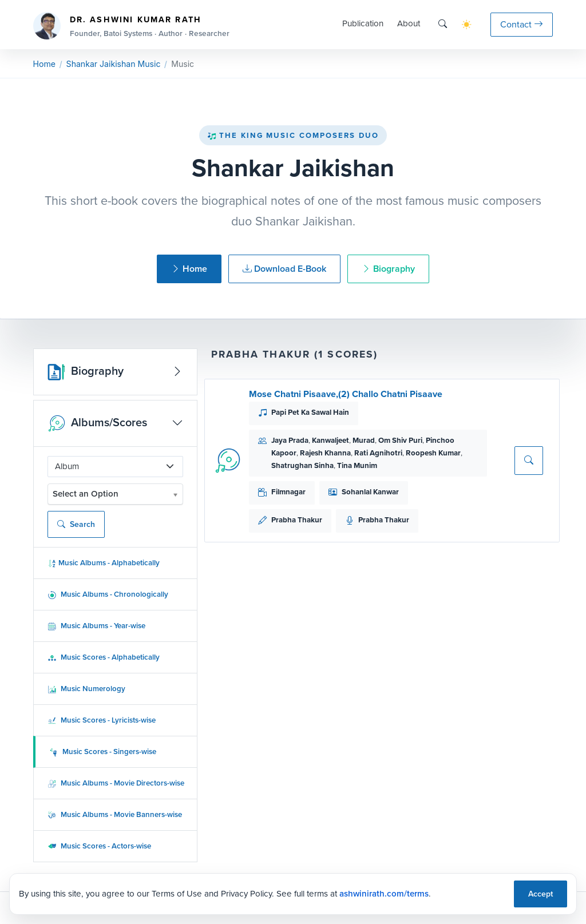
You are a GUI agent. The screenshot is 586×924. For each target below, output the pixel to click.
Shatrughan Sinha (302, 465)
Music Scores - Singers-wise (103, 752)
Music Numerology (86, 689)
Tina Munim (357, 465)
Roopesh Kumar (433, 453)
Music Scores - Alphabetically (104, 657)
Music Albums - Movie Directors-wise (116, 783)
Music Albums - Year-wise (96, 626)
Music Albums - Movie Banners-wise (115, 814)
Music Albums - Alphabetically (104, 563)
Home (44, 64)
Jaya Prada (290, 440)
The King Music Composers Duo (293, 135)
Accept (541, 894)
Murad (364, 440)
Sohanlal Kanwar (370, 492)
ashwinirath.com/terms (384, 894)
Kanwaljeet (330, 440)
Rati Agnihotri (378, 453)
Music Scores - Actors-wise (99, 846)
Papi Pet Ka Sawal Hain (310, 412)
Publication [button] (363, 23)
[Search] (443, 24)
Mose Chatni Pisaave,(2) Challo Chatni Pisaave (346, 394)
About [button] (409, 23)
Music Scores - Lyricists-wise (102, 720)
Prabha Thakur (297, 520)
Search (76, 524)
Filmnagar (288, 492)
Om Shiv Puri (400, 440)
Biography (388, 269)
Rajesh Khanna (325, 453)
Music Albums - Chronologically (108, 594)
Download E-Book (284, 269)
